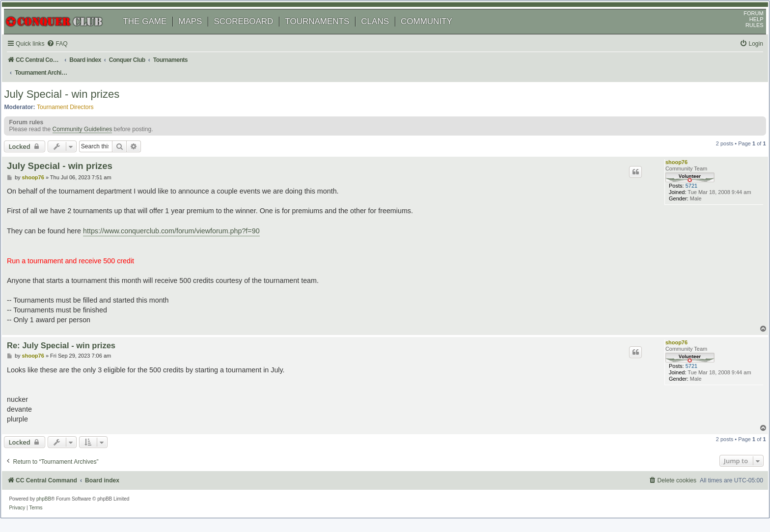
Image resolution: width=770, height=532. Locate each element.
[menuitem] (69, 56)
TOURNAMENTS (327, 33)
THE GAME (154, 33)
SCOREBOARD (253, 33)
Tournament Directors (75, 109)
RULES (745, 37)
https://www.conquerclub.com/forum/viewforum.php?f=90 (183, 234)
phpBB (54, 500)
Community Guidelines (92, 135)
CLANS (385, 33)
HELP (747, 31)
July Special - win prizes (71, 96)
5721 (680, 196)
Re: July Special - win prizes (73, 349)
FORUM (744, 25)
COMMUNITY (436, 33)
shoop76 (668, 168)
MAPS (200, 33)
